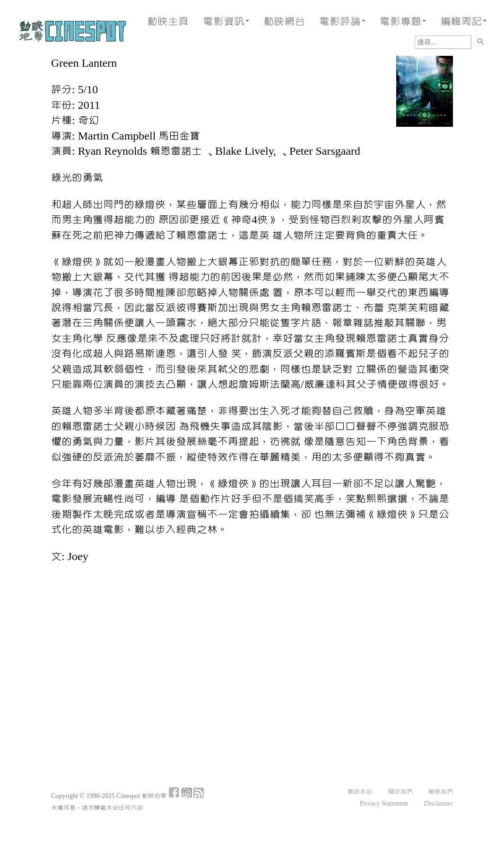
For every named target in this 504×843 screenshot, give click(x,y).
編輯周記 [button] (463, 22)
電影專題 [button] (403, 22)
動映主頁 (168, 22)
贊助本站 (360, 792)
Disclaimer (439, 804)
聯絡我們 (441, 792)
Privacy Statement (384, 804)
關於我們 (400, 792)
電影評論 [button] (342, 22)
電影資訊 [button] (226, 22)
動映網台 (284, 22)
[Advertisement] (252, 642)
